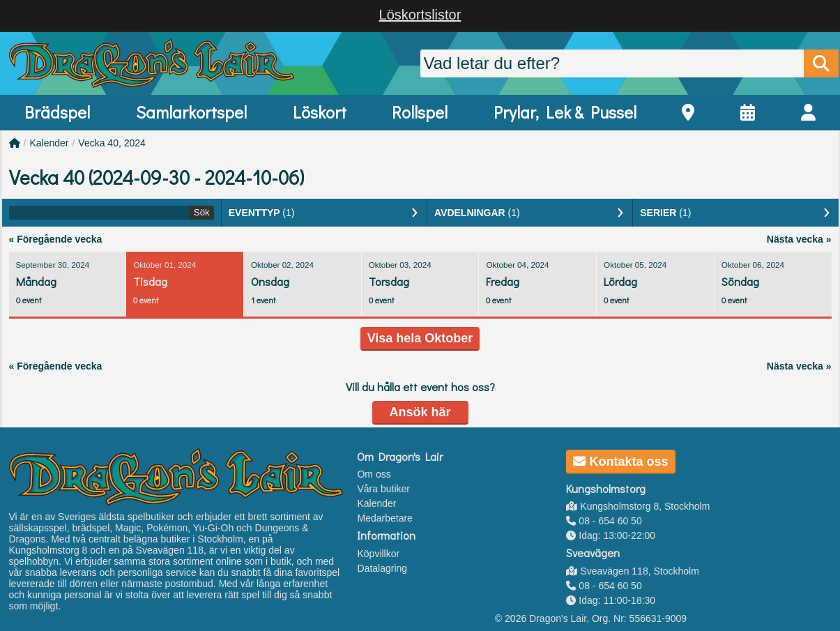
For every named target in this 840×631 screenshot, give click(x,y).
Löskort (320, 112)
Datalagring (382, 568)
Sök (202, 212)
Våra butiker (383, 489)
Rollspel (420, 112)
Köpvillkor (378, 554)
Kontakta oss (620, 462)
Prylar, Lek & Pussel (565, 112)
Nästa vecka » (799, 239)
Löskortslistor (420, 15)
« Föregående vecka (56, 239)
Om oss (374, 474)
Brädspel (57, 112)
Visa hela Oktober (420, 338)
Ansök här (420, 412)
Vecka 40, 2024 (112, 143)
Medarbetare (384, 518)
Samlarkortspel (191, 112)
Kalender (49, 143)
